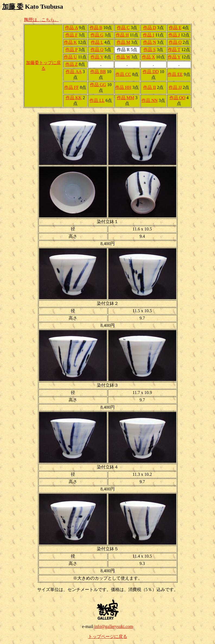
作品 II (150, 87)
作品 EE (175, 74)
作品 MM (126, 98)
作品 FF (72, 87)
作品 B (96, 28)
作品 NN (150, 100)
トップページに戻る (108, 637)
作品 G (97, 35)
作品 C (123, 28)
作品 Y (174, 57)
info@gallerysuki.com (113, 626)
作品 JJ (175, 87)
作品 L (97, 42)
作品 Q (97, 50)
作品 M (123, 42)
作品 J (174, 35)
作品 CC (123, 74)
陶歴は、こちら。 (41, 20)
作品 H (122, 35)
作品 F (71, 35)
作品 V (97, 57)
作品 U (70, 57)
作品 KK (74, 98)
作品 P (71, 50)
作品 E (175, 28)
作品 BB (98, 72)
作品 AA (73, 72)
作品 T (174, 50)
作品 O (175, 42)
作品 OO (177, 98)
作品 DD (151, 72)
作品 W (123, 57)
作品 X (149, 57)
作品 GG (98, 85)
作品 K (70, 42)
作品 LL (97, 100)
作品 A (71, 28)
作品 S (150, 50)
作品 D (150, 28)
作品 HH (123, 87)
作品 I (148, 35)
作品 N (150, 42)
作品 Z (72, 64)
